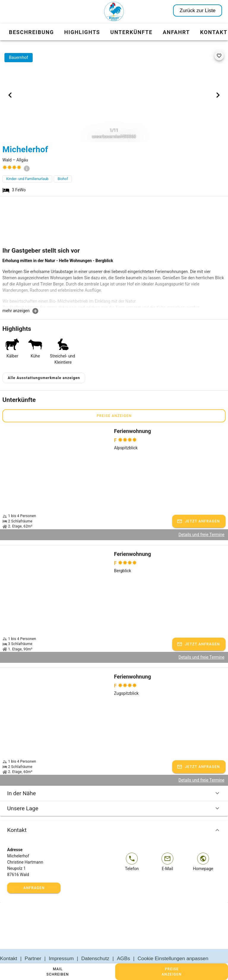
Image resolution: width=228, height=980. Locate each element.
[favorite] (219, 56)
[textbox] (114, 283)
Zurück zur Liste (198, 11)
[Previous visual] (10, 95)
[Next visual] (218, 95)
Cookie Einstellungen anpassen (173, 944)
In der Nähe (114, 779)
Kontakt (114, 816)
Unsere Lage (114, 794)
